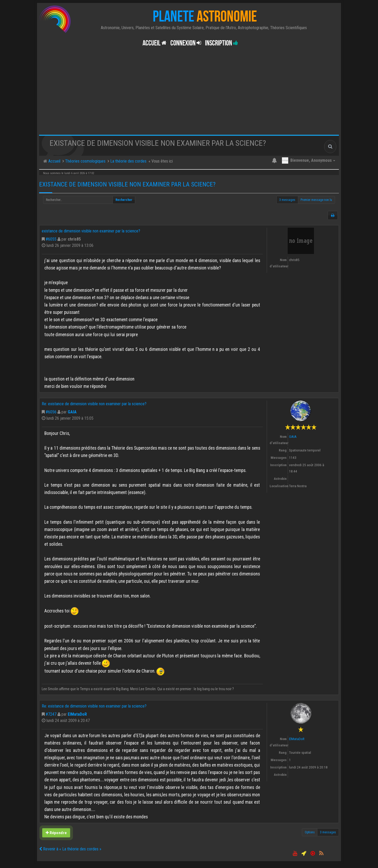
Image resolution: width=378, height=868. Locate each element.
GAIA (72, 412)
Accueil (154, 43)
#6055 (51, 239)
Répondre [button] (56, 833)
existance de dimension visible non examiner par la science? (127, 184)
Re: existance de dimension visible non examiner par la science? (94, 404)
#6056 (51, 412)
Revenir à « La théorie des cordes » (70, 849)
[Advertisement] (189, 95)
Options (310, 832)
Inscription (222, 43)
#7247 (51, 714)
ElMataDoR (77, 714)
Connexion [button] (186, 43)
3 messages (287, 200)
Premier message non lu (316, 200)
